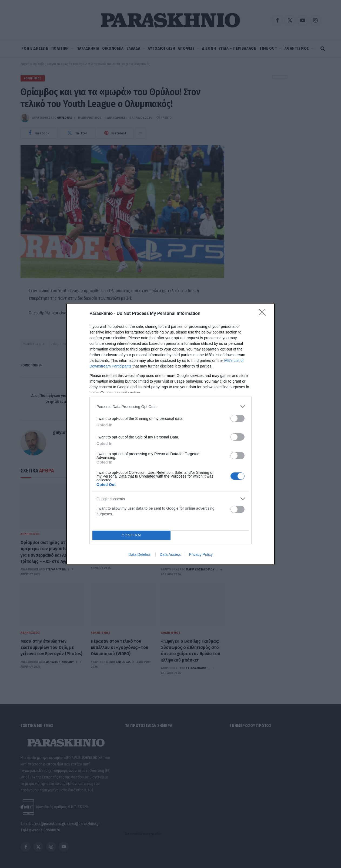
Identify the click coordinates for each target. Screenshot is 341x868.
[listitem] (170, 406)
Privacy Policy (201, 554)
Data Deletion (140, 554)
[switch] (238, 418)
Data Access (170, 554)
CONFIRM (131, 535)
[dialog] (170, 434)
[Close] (264, 314)
